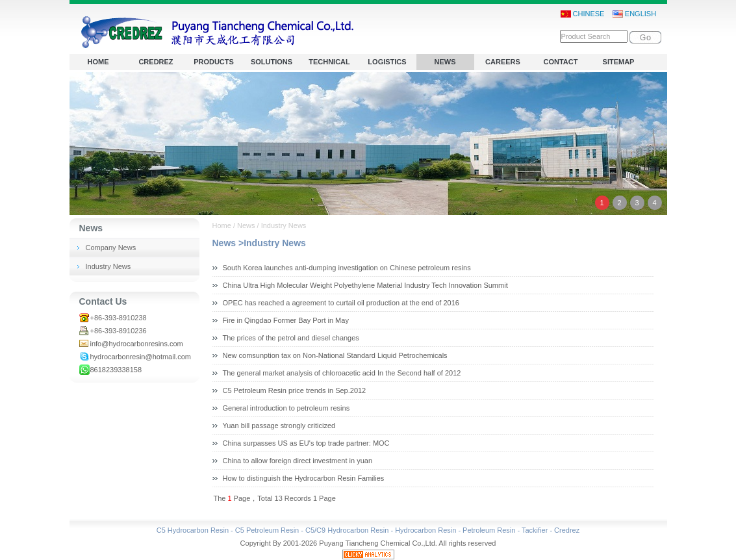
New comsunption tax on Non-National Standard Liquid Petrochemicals (335, 355)
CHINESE (583, 14)
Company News (111, 248)
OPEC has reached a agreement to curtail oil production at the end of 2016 (341, 303)
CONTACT (561, 62)
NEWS (445, 62)
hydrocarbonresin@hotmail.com (141, 357)
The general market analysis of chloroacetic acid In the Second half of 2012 (342, 373)
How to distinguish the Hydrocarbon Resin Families (304, 478)
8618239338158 (116, 370)
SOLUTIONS (272, 62)
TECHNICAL (329, 62)
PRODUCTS (214, 62)
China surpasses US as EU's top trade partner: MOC (306, 443)
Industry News (108, 266)
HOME (98, 62)
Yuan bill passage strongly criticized (279, 426)
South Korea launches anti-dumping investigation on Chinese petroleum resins (347, 268)
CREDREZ (156, 62)
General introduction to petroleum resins (286, 408)
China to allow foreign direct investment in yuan (298, 461)
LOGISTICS (387, 62)
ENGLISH (634, 14)
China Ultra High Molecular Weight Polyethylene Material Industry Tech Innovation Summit (365, 285)
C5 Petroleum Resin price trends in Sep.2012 (295, 390)
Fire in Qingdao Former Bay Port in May (286, 320)
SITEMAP (619, 62)
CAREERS (503, 62)
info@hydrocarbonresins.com (137, 344)
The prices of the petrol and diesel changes (291, 338)
